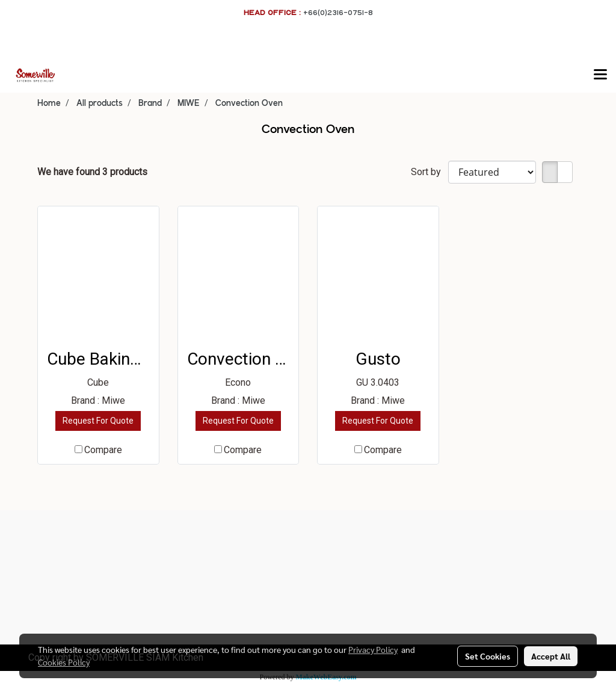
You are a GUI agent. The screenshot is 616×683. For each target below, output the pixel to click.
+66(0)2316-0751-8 (338, 12)
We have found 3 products (92, 172)
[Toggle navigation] (600, 75)
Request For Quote (98, 421)
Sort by (430, 172)
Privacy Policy (373, 649)
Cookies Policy (64, 662)
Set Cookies (488, 656)
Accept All (551, 656)
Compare (103, 450)
